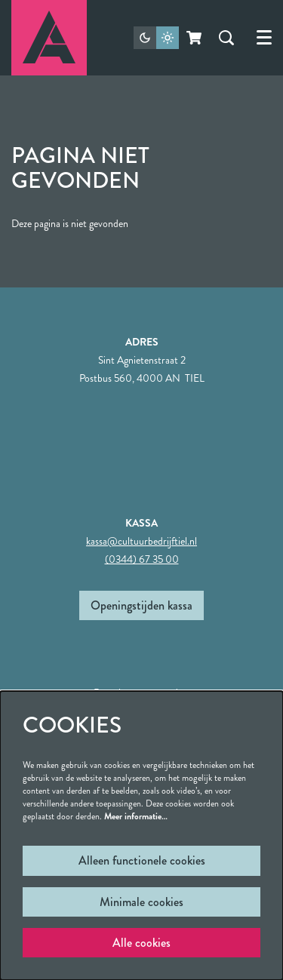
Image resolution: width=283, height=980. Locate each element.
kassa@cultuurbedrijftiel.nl (141, 541)
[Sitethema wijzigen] (156, 38)
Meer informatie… (136, 816)
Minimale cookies (141, 902)
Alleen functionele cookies (142, 860)
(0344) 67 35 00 (142, 559)
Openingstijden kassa (141, 605)
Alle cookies (141, 943)
